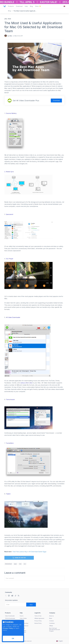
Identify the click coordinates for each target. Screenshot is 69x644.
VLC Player (10, 259)
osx (25, 564)
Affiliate (51, 626)
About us (51, 616)
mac (20, 564)
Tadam (8, 494)
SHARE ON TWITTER (19, 558)
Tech (9, 19)
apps (15, 564)
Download (56, 100)
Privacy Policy (8, 628)
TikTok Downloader (10, 618)
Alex (11, 36)
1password (10, 214)
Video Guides (23, 618)
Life (6, 19)
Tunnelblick (10, 443)
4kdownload (8, 564)
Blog (10, 11)
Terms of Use (38, 616)
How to (22, 616)
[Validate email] (31, 605)
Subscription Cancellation (23, 631)
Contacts (51, 621)
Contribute (52, 623)
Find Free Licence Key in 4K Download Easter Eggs (29, 552)
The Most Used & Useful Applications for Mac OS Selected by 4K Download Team (33, 27)
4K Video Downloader (13, 317)
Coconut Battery (11, 113)
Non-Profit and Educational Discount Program (55, 630)
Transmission (10, 399)
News (51, 618)
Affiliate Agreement (39, 618)
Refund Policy (38, 623)
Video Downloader (10, 616)
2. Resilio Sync (9, 172)
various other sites (26, 383)
